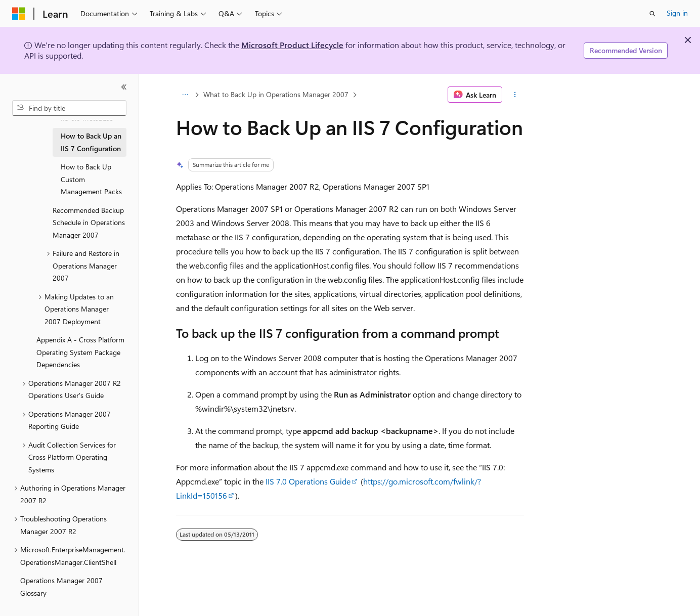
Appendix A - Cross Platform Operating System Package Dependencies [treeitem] (80, 352)
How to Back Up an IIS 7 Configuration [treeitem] (91, 142)
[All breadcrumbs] (185, 95)
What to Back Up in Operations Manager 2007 (276, 94)
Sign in (677, 13)
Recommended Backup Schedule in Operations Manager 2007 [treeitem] (89, 223)
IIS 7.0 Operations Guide (308, 481)
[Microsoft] (19, 14)
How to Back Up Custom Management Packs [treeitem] (91, 179)
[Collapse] (124, 87)
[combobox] (69, 108)
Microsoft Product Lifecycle (292, 45)
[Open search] (652, 14)
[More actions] (515, 95)
